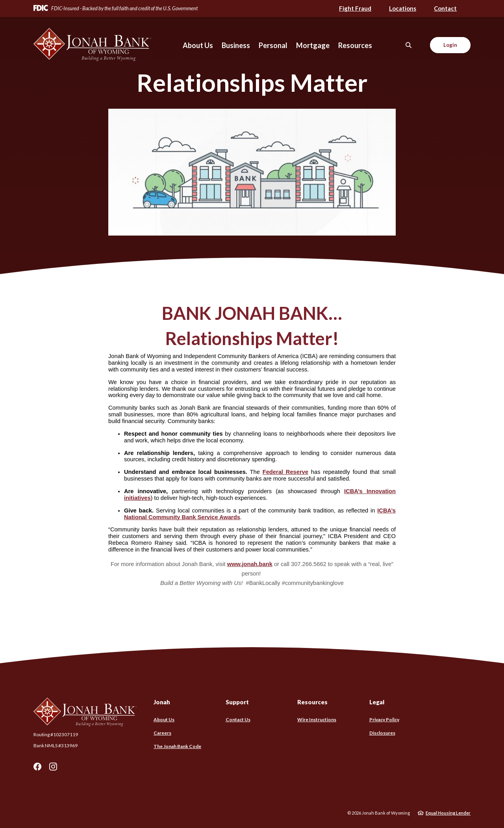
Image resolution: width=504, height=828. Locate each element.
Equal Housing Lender (448, 813)
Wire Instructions (317, 719)
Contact (445, 8)
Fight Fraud (355, 8)
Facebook (37, 767)
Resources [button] (355, 45)
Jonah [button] (162, 702)
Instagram (53, 767)
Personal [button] (273, 45)
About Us (164, 719)
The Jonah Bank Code (177, 746)
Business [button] (236, 45)
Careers (162, 733)
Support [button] (237, 702)
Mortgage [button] (313, 45)
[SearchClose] (409, 45)
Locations (403, 8)
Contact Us (238, 719)
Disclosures (382, 733)
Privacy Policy (384, 719)
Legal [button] (377, 702)
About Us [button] (198, 45)
